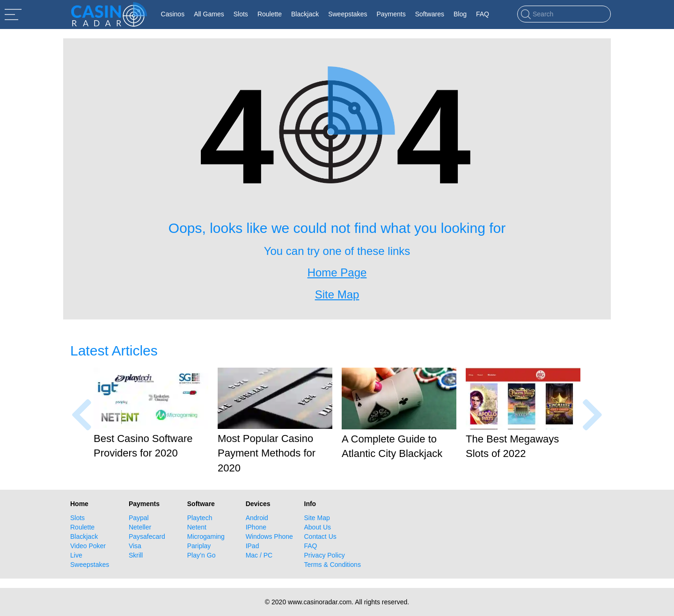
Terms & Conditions (333, 565)
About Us (318, 527)
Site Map (317, 518)
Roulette (82, 527)
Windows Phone (269, 536)
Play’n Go (201, 555)
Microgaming (206, 536)
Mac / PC (259, 555)
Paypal (139, 518)
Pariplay (199, 546)
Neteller (140, 527)
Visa (135, 546)
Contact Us (320, 536)
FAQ (311, 546)
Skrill (136, 555)
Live (76, 555)
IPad (253, 546)
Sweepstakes (90, 565)
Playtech (200, 518)
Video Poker (88, 546)
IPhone (256, 527)
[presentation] (82, 415)
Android (257, 518)
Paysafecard (147, 536)
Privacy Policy (325, 555)
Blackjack (84, 536)
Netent (197, 527)
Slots (77, 518)
